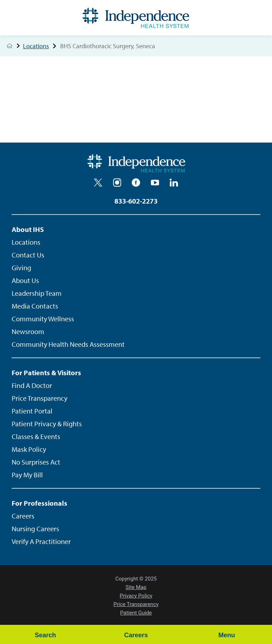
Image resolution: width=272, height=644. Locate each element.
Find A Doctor (32, 385)
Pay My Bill (27, 475)
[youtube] (155, 183)
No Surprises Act (36, 462)
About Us (25, 280)
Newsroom (28, 331)
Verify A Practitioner (41, 541)
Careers (23, 516)
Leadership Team (37, 293)
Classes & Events (36, 436)
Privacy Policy (136, 596)
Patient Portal (32, 411)
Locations (41, 46)
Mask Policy (29, 449)
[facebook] (136, 183)
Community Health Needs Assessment (68, 344)
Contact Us (28, 255)
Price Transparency (39, 398)
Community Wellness (43, 319)
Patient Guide (136, 613)
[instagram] (117, 183)
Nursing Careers (35, 529)
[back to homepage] (10, 46)
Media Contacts (35, 306)
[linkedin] (174, 183)
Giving (21, 268)
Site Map (136, 587)
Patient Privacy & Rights (47, 424)
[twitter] (98, 183)
